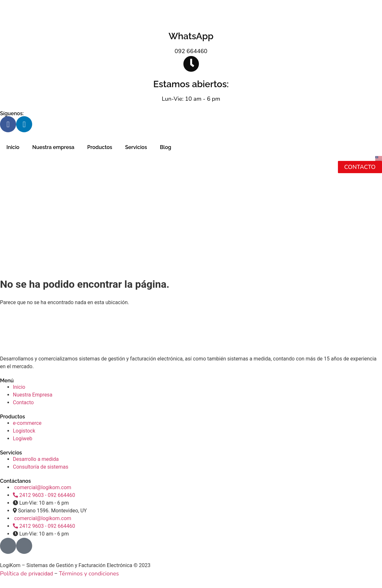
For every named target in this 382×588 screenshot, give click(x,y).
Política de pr (17, 574)
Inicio (13, 147)
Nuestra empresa (53, 147)
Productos (100, 147)
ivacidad (43, 574)
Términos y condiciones (89, 574)
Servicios (136, 147)
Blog (166, 147)
